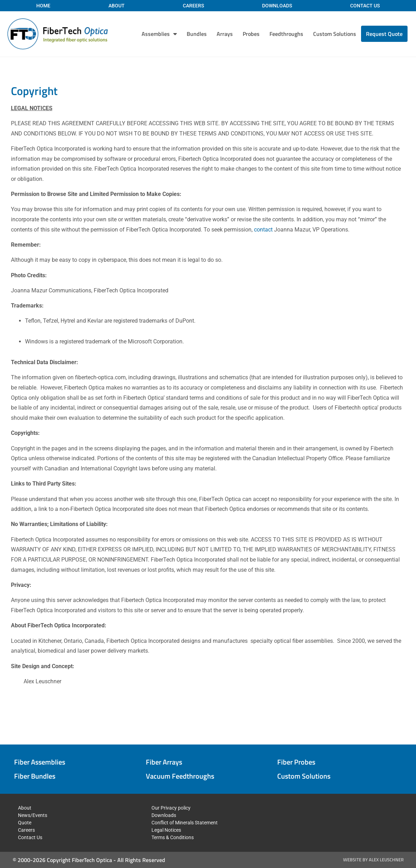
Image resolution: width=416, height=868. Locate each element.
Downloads (277, 6)
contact (263, 230)
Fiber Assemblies (40, 762)
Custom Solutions (335, 34)
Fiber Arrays (164, 762)
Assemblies (159, 34)
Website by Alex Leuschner (373, 860)
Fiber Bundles (35, 776)
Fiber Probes (296, 762)
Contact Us (365, 6)
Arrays (225, 34)
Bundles (197, 34)
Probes (251, 34)
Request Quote (384, 34)
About (117, 6)
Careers (193, 6)
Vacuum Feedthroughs (180, 776)
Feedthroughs (286, 34)
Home (43, 6)
